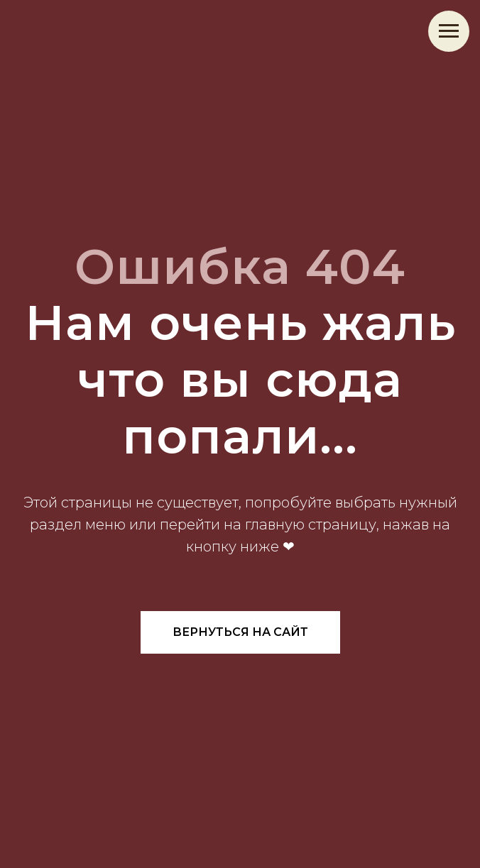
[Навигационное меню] (449, 31)
